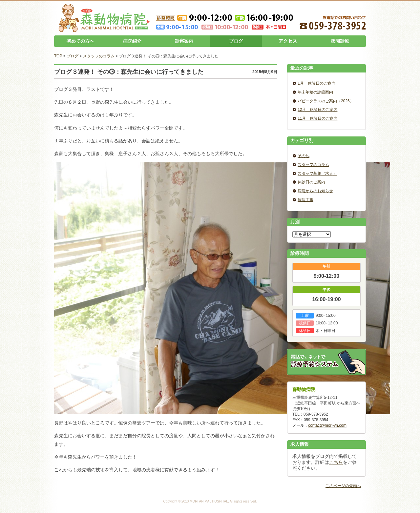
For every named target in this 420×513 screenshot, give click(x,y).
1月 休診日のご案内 (316, 83)
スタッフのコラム (99, 56)
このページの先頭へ (343, 486)
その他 (304, 156)
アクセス (288, 41)
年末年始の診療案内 (315, 92)
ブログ (236, 41)
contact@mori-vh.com (327, 425)
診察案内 (184, 41)
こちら (336, 462)
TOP (58, 56)
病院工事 (305, 200)
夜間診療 (340, 41)
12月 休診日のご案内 (317, 110)
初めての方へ (80, 41)
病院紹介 (132, 41)
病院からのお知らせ (315, 191)
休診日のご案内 (311, 182)
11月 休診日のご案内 (317, 118)
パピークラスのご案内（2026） (326, 101)
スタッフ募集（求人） (317, 174)
